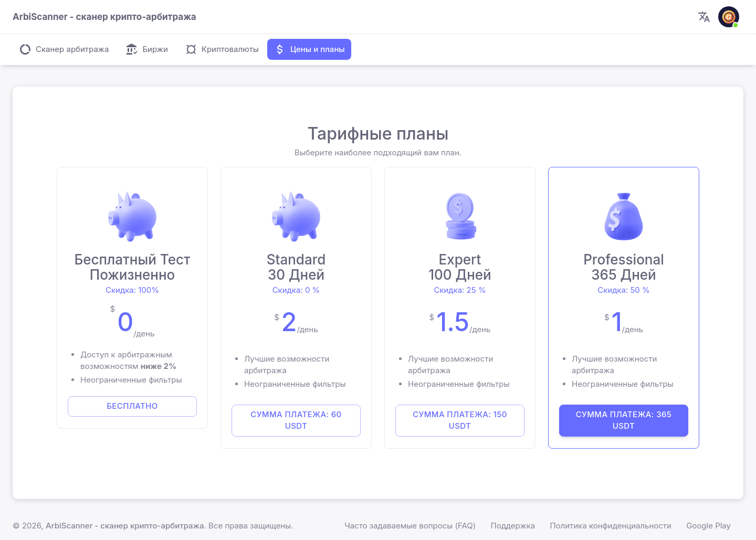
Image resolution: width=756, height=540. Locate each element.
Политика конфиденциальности (611, 526)
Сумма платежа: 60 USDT (296, 420)
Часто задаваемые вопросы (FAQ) (410, 526)
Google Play (708, 526)
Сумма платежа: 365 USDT (624, 420)
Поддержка (513, 526)
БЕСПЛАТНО (132, 406)
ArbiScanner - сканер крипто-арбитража (125, 526)
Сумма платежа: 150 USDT (460, 420)
